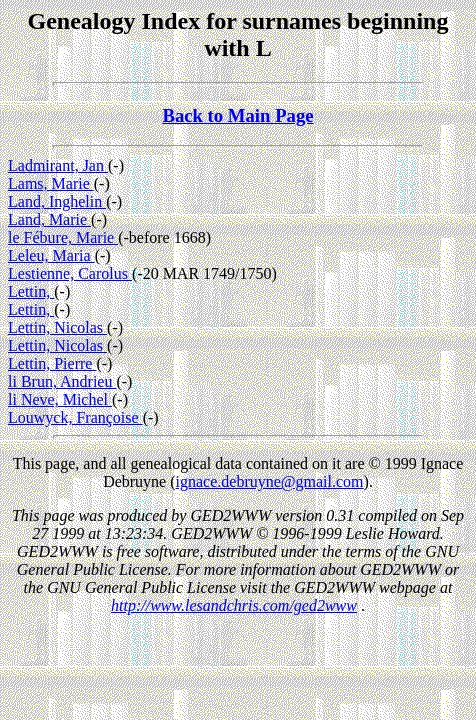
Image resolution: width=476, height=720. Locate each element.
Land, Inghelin (57, 201)
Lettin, (31, 291)
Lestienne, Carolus (70, 273)
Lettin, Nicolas (57, 327)
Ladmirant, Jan (58, 165)
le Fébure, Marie (63, 237)
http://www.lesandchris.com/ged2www (234, 605)
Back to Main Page (237, 115)
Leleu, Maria (51, 255)
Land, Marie (49, 219)
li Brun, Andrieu (62, 381)
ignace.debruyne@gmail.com (270, 481)
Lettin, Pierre (52, 363)
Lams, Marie (51, 183)
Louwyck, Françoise (75, 417)
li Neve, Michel (60, 399)
